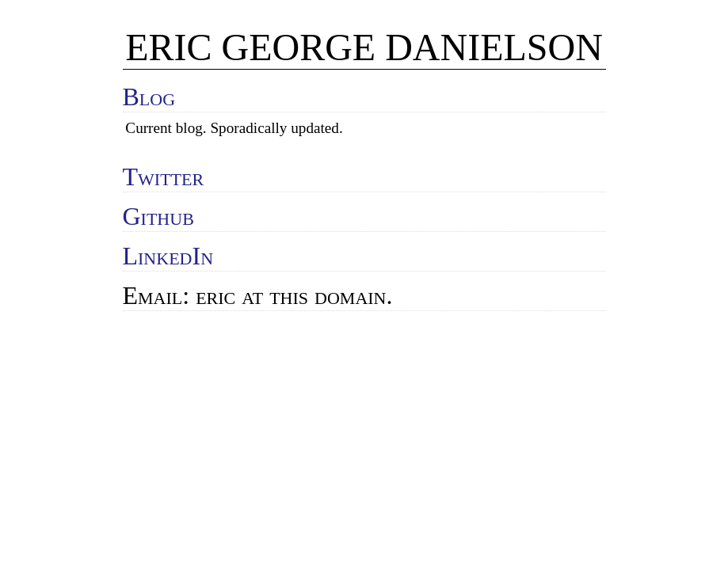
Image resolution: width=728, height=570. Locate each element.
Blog (149, 97)
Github (158, 216)
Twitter (164, 177)
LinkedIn (168, 256)
